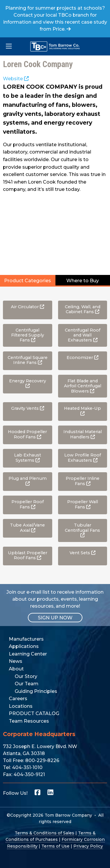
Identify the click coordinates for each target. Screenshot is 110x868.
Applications (24, 646)
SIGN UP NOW (55, 618)
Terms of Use (55, 846)
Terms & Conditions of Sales (44, 833)
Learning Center (28, 654)
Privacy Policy (88, 846)
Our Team (27, 684)
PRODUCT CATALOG (34, 713)
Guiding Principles (36, 691)
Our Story (26, 676)
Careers (18, 699)
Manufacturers (26, 639)
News (16, 661)
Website (16, 79)
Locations (21, 706)
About (16, 669)
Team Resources (29, 721)
